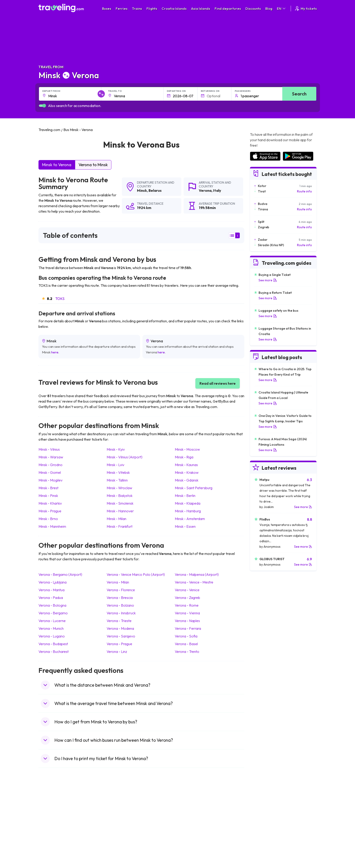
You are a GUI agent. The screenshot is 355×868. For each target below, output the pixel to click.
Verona (205, 190)
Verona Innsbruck (121, 613)
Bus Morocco (120, 806)
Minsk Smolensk (120, 503)
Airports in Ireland (262, 815)
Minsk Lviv (115, 465)
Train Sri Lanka (190, 811)
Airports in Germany (264, 834)
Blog (269, 9)
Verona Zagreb (187, 598)
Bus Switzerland (122, 844)
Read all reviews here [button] (218, 383)
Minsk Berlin (185, 496)
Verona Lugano (52, 636)
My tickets (306, 9)
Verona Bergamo (53, 613)
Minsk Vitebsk (118, 472)
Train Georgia (190, 820)
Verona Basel (186, 644)
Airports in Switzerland (266, 825)
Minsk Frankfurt (120, 526)
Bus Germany (120, 815)
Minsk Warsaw (51, 457)
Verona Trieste (119, 621)
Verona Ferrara (188, 628)
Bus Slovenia (119, 820)
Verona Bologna (52, 605)
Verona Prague (119, 644)
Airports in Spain (261, 806)
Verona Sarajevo (121, 636)
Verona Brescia (120, 598)
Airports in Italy (260, 830)
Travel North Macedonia (58, 811)
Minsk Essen (185, 526)
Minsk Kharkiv (50, 503)
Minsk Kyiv (116, 449)
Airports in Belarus (263, 820)
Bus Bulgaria (119, 811)
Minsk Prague (50, 511)
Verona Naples (187, 621)
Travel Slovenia (52, 844)
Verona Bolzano (120, 605)
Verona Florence (121, 590)
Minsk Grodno (50, 465)
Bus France (118, 830)
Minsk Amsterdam (190, 519)
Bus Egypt (117, 834)
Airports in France (262, 811)
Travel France (51, 834)
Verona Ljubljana (53, 582)
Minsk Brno (48, 519)
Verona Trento (187, 652)
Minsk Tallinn (117, 480)
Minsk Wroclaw (119, 488)
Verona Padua (51, 598)
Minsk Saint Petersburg (194, 488)
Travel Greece (51, 820)
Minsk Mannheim (52, 526)
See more (268, 280)
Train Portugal (190, 806)
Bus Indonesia (120, 853)
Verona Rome (187, 605)
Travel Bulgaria (52, 815)
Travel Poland (51, 839)
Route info (305, 191)
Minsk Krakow (187, 472)
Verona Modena (120, 628)
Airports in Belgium (263, 849)
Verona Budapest (53, 644)
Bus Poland (118, 839)
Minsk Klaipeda (188, 503)
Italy (217, 190)
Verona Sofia (186, 636)
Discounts (253, 9)
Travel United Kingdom (57, 806)
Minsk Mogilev (50, 480)
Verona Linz (117, 652)
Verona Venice (187, 590)
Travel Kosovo (51, 853)
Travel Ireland (51, 849)
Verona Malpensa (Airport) (197, 574)
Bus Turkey (118, 849)
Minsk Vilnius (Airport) (125, 457)
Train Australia (190, 825)
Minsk (142, 190)
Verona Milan (118, 582)
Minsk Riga (184, 457)
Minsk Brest (48, 488)
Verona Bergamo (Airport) (60, 574)
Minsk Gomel (50, 472)
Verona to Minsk (93, 165)
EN (282, 9)
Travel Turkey (50, 830)
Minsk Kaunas (186, 465)
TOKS (60, 299)
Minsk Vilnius (49, 449)
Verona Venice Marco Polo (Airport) (136, 574)
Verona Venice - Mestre (194, 582)
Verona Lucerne (52, 621)
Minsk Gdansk (187, 480)
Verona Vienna (187, 613)
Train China (188, 815)
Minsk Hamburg (188, 511)
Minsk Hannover (120, 511)
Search (299, 94)
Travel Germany (52, 825)
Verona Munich (51, 628)
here (55, 352)
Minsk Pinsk (48, 496)
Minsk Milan (116, 519)
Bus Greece (119, 825)
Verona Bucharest (54, 652)
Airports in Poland (262, 844)
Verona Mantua (52, 590)
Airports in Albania (263, 839)
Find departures (228, 9)
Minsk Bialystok (120, 496)
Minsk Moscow (187, 449)
